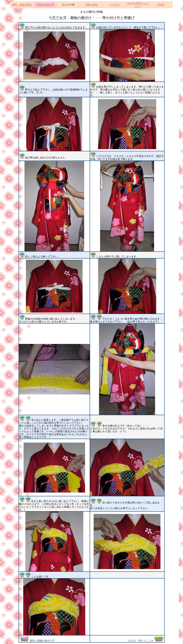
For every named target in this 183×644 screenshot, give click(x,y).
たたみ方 (115, 5)
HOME (161, 5)
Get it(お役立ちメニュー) (138, 5)
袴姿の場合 (91, 5)
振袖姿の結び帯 (45, 5)
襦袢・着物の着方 (22, 5)
